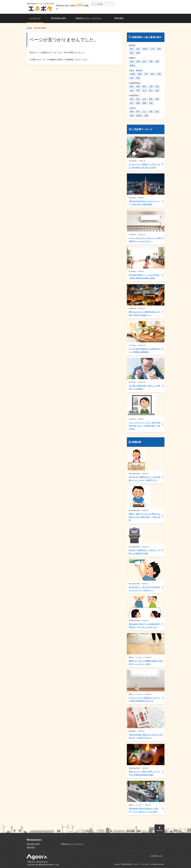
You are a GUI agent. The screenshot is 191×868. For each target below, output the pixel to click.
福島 (138, 78)
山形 (132, 78)
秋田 (153, 74)
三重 (151, 86)
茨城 (159, 49)
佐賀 (157, 111)
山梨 (132, 90)
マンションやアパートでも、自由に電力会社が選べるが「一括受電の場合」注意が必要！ (145, 426)
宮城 (159, 74)
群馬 (138, 53)
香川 (132, 103)
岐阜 (144, 86)
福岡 (132, 111)
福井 (157, 90)
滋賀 (157, 61)
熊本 (138, 111)
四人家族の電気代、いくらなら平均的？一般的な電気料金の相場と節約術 (145, 277)
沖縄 (146, 115)
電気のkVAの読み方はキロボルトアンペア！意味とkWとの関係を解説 (144, 203)
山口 (144, 99)
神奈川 (145, 49)
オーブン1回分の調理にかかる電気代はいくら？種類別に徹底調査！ (145, 350)
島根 (157, 99)
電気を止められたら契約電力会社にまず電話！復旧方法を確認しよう (145, 313)
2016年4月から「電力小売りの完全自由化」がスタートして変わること (144, 589)
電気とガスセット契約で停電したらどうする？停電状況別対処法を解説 (145, 773)
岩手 (146, 74)
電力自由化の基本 (58, 18)
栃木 (132, 53)
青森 (140, 74)
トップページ (35, 18)
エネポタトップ (157, 856)
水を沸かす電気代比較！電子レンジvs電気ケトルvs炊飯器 (145, 387)
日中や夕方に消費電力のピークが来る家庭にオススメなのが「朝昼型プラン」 (145, 479)
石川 (144, 90)
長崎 (132, 115)
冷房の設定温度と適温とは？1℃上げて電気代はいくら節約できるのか (145, 736)
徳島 (138, 103)
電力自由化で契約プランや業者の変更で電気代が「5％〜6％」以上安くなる (145, 626)
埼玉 (138, 49)
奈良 (144, 61)
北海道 (133, 74)
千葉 (153, 49)
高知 (151, 103)
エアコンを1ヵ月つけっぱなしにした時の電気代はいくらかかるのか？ (145, 240)
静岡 (138, 86)
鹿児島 (139, 115)
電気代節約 (119, 18)
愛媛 (144, 103)
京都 (138, 61)
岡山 (138, 99)
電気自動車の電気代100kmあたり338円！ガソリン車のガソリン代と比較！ (144, 810)
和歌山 (133, 65)
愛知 (132, 86)
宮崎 (151, 111)
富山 (151, 90)
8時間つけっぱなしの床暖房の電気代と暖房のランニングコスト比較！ (145, 662)
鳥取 (151, 99)
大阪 (132, 61)
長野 (138, 90)
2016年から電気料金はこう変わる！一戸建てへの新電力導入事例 (145, 552)
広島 (132, 99)
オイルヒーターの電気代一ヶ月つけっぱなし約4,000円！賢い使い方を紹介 (145, 166)
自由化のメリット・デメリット (89, 18)
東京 (132, 49)
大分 (144, 111)
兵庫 (151, 61)
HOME (29, 28)
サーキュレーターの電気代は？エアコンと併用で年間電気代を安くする (145, 699)
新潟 (157, 86)
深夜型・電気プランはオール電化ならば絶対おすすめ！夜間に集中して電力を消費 (145, 517)
